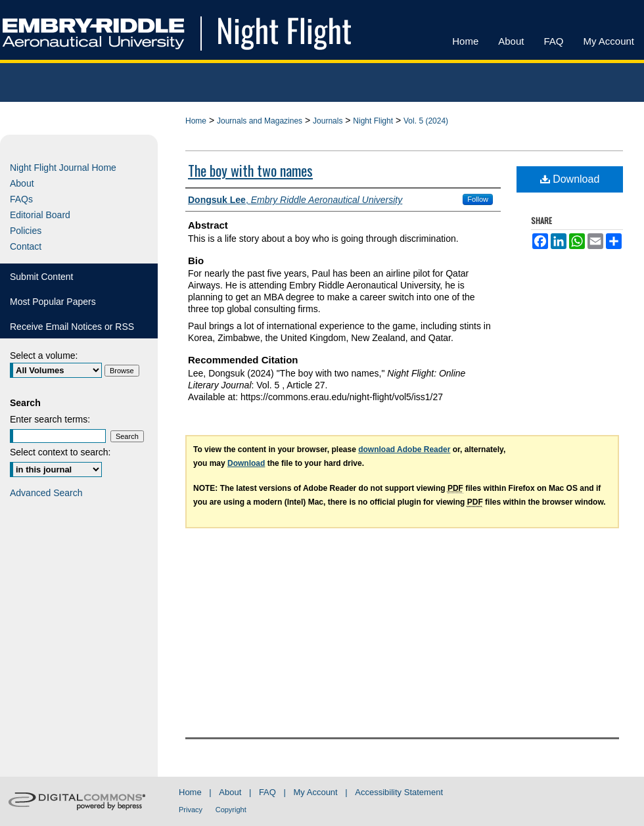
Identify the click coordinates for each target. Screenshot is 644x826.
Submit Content (42, 277)
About (22, 183)
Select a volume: (44, 356)
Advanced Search (46, 493)
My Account (316, 792)
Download (570, 179)
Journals (328, 121)
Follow (478, 199)
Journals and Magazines (260, 121)
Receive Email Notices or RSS (72, 327)
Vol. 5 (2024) (426, 121)
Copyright (231, 810)
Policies (26, 231)
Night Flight (373, 121)
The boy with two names (250, 170)
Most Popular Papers (53, 302)
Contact (26, 246)
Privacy (191, 810)
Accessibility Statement (399, 792)
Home (196, 121)
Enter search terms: (50, 419)
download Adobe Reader (404, 449)
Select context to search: (60, 452)
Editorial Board (40, 215)
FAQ (267, 792)
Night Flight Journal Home (63, 168)
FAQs (21, 199)
